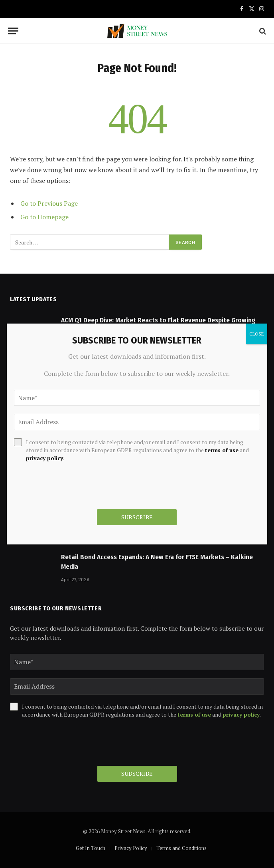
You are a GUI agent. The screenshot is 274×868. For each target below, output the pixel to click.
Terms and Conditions (181, 848)
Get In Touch (91, 848)
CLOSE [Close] (257, 334)
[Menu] (13, 31)
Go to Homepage (44, 217)
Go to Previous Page (49, 203)
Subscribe (137, 774)
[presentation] (71, 742)
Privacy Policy (131, 848)
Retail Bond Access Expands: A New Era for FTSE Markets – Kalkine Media (157, 562)
